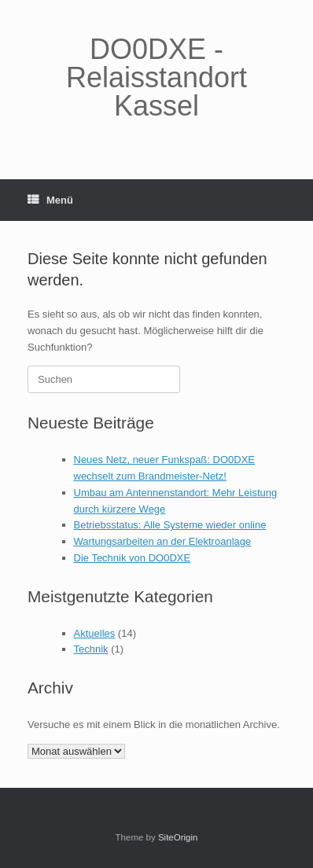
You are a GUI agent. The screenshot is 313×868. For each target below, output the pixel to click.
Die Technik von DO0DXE (133, 558)
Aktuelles (95, 633)
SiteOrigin (178, 837)
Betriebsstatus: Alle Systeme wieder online (170, 525)
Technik (91, 649)
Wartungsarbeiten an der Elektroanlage (163, 541)
